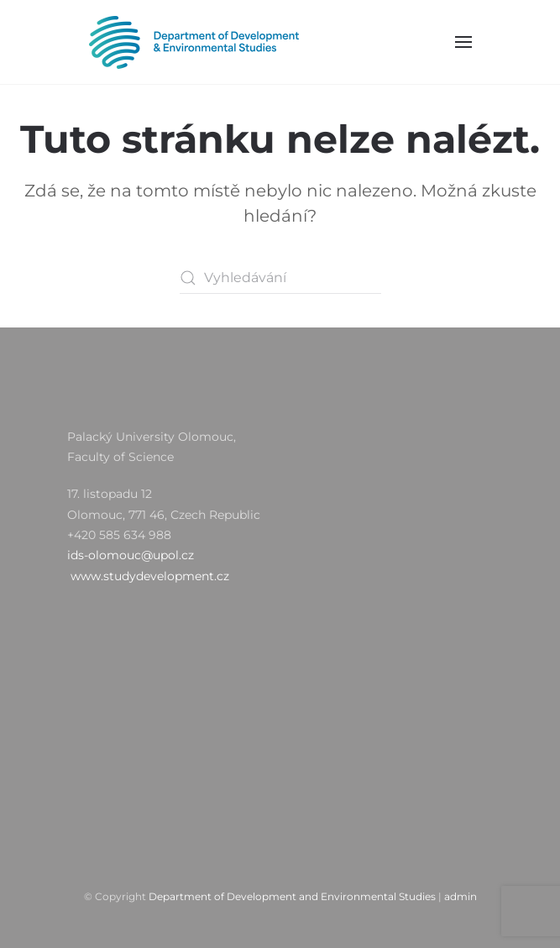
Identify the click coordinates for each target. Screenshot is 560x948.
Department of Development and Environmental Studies (292, 896)
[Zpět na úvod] (194, 42)
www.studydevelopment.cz (150, 576)
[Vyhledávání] (280, 278)
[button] (463, 42)
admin (461, 896)
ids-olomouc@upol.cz (131, 555)
